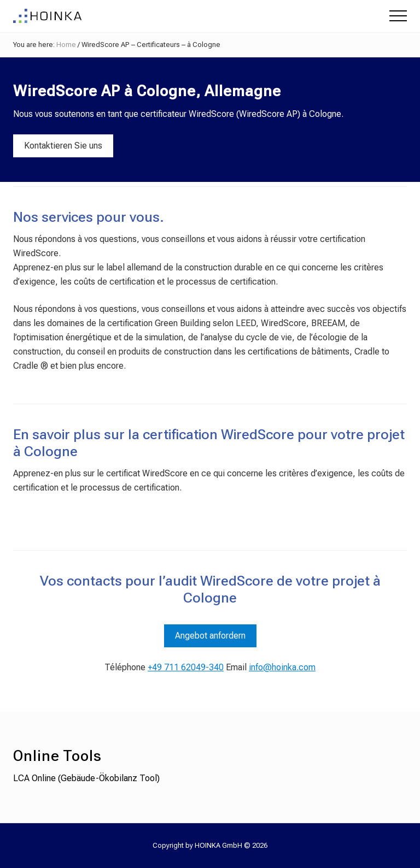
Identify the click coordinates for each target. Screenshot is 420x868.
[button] (398, 16)
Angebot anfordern (210, 636)
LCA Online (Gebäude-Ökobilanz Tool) (86, 778)
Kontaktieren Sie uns (63, 146)
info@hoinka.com (282, 667)
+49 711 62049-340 (186, 667)
